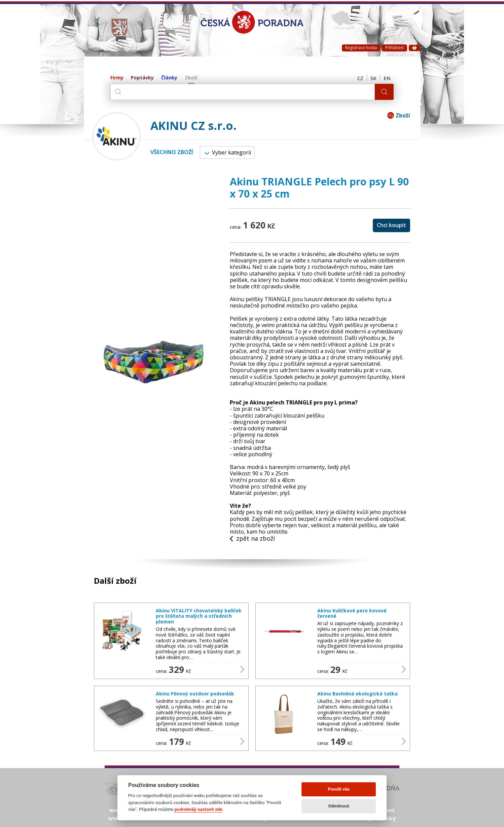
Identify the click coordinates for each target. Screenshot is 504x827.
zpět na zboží (252, 539)
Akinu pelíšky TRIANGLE (260, 299)
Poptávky (142, 78)
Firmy (117, 78)
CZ (360, 78)
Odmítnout (339, 806)
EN (387, 78)
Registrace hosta (361, 48)
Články (169, 78)
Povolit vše (338, 789)
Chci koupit (391, 225)
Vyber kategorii (228, 152)
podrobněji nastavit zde (199, 809)
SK (373, 78)
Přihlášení (394, 48)
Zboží (191, 78)
